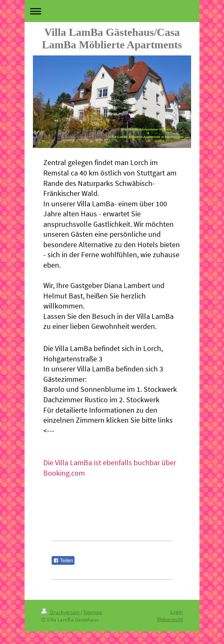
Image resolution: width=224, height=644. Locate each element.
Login (177, 612)
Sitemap (93, 612)
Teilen (63, 561)
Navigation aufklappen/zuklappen (112, 11)
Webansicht (170, 619)
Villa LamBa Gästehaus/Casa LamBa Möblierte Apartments (112, 39)
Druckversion (61, 612)
